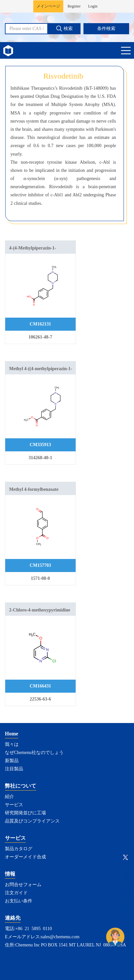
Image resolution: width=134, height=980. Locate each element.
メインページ (48, 6)
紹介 (9, 797)
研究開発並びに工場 (25, 813)
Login (93, 6)
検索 (64, 28)
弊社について (21, 786)
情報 (10, 874)
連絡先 (13, 918)
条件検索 (106, 29)
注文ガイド (16, 893)
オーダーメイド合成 (25, 857)
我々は (12, 744)
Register (74, 6)
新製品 (12, 761)
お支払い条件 (19, 901)
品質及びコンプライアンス (32, 821)
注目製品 (14, 769)
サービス (14, 805)
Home (12, 734)
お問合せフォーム (23, 885)
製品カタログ (19, 849)
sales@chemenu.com (60, 937)
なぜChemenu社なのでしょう (34, 753)
